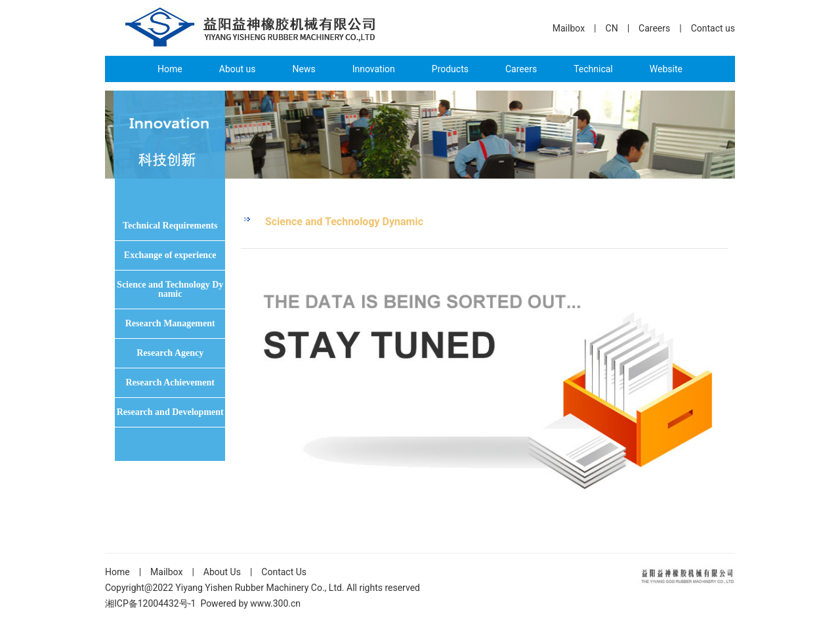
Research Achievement (170, 382)
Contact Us (284, 572)
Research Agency (170, 353)
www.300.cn (275, 603)
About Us (222, 572)
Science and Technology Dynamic (170, 289)
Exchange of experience (170, 255)
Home (117, 572)
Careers (654, 28)
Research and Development (170, 412)
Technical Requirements (170, 226)
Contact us (713, 28)
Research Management (170, 323)
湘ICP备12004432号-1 (150, 603)
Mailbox (569, 28)
